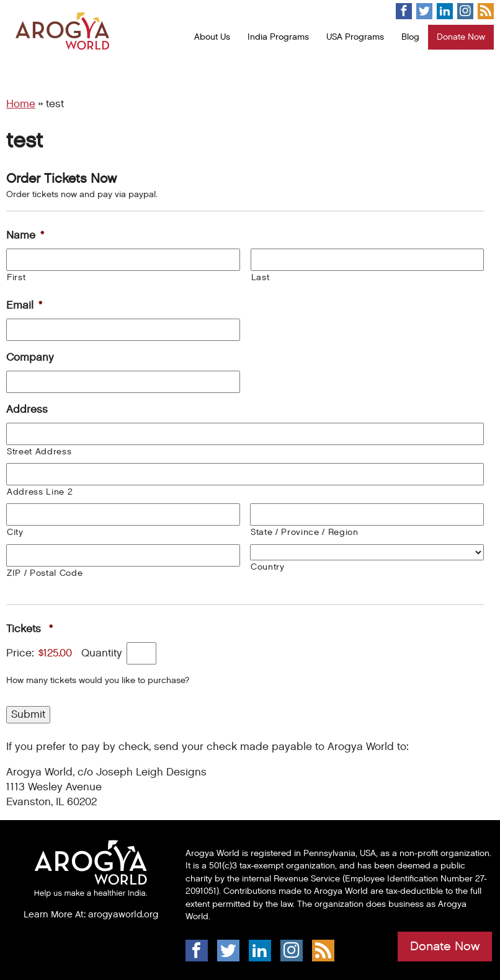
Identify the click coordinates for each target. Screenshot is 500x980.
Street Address (39, 452)
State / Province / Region (305, 532)
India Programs (278, 37)
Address (27, 410)
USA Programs (355, 37)
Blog (410, 37)
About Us (212, 37)
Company (30, 358)
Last (261, 277)
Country (268, 567)
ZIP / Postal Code (45, 573)
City (15, 532)
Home (21, 104)
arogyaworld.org (123, 914)
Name (25, 236)
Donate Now (461, 37)
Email (24, 306)
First (16, 277)
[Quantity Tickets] (141, 653)
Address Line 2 (40, 492)
